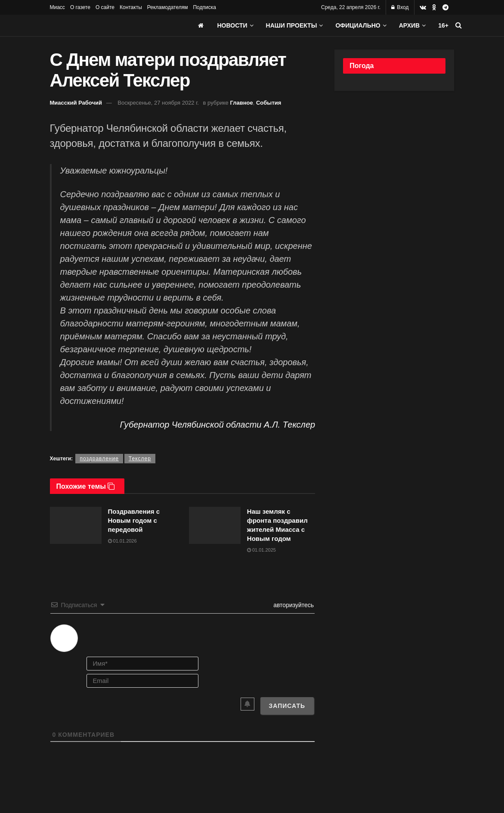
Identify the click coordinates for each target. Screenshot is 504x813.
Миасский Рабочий (76, 103)
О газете (80, 7)
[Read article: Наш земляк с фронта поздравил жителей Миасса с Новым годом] (215, 525)
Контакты (131, 7)
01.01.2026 (122, 541)
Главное (241, 103)
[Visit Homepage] (114, 25)
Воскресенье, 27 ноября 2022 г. (158, 103)
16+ (443, 25)
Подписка (204, 7)
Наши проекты (292, 25)
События (269, 103)
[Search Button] (459, 25)
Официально (358, 25)
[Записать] (287, 706)
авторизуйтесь (293, 605)
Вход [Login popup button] (400, 7)
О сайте (105, 7)
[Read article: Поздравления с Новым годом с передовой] (76, 525)
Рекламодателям (168, 7)
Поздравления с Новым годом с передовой (134, 520)
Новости (232, 25)
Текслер (140, 459)
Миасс (57, 7)
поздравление (99, 459)
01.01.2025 (261, 550)
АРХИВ (409, 25)
